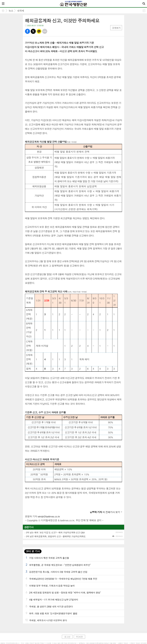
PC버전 (79, 637)
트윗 (33, 31)
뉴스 (11, 11)
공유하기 (144, 11)
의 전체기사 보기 (105, 512)
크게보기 (116, 28)
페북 (27, 31)
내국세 (21, 11)
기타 (45, 31)
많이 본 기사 (33, 551)
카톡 (39, 31)
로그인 (67, 637)
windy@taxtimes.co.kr (49, 516)
